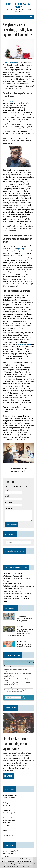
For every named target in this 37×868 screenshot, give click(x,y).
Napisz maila (7, 833)
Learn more (16, 866)
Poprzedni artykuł (19, 469)
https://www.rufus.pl (10, 851)
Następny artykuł (18, 471)
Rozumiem (27, 866)
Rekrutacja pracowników (13, 101)
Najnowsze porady (10, 608)
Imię (6, 490)
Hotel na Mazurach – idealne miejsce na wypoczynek (17, 743)
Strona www (9, 502)
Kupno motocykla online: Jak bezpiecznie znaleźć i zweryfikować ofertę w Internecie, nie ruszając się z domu (18, 632)
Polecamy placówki (11, 708)
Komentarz (9, 508)
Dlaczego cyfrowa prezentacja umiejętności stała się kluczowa (24, 618)
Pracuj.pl (6, 856)
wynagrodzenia (24, 344)
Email (7, 496)
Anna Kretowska (14, 735)
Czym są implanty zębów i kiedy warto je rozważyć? (24, 645)
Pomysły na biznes (9, 853)
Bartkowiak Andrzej (15, 62)
